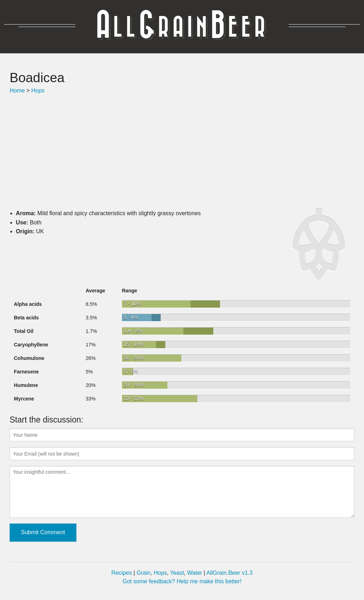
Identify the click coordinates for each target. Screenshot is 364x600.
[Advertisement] (182, 152)
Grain (143, 573)
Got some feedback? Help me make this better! (182, 581)
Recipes (122, 573)
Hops (38, 91)
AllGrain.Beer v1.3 (230, 573)
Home (17, 91)
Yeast (177, 573)
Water (195, 573)
